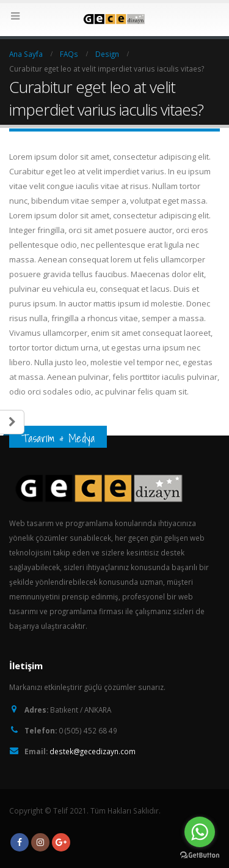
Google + (61, 842)
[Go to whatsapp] (200, 832)
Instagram (40, 842)
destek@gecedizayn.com (93, 751)
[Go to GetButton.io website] (200, 855)
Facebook (20, 842)
